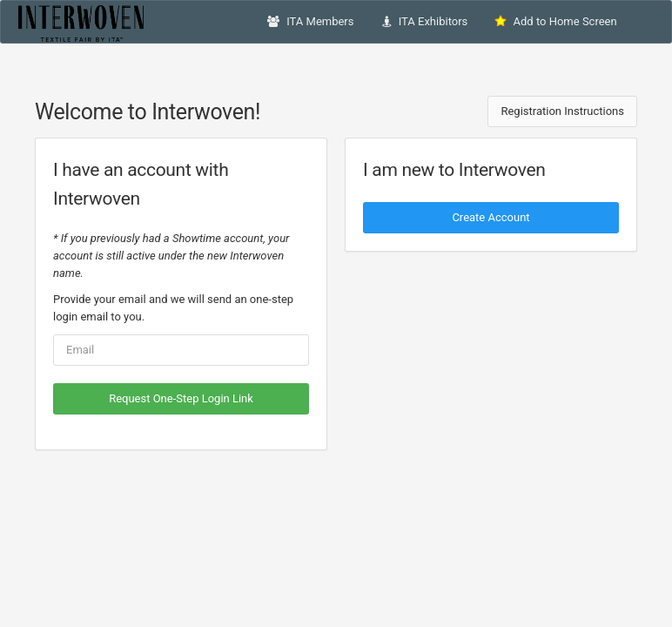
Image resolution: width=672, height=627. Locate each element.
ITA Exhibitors (425, 21)
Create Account (491, 217)
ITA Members (311, 21)
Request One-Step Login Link (181, 398)
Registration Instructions (562, 111)
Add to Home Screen (556, 21)
